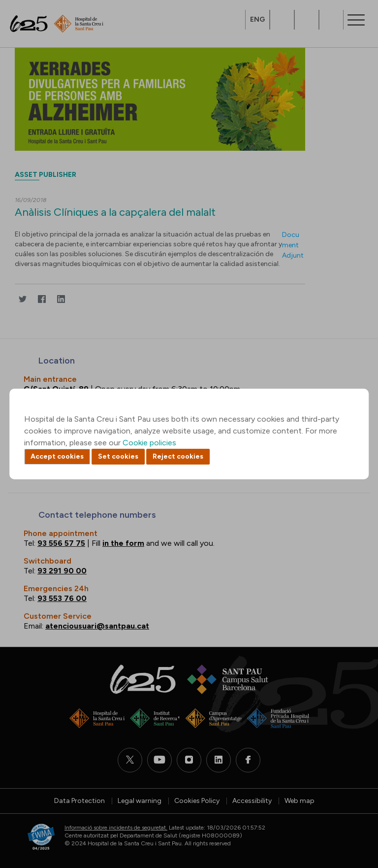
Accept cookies (57, 456)
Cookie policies (149, 443)
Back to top (353, 806)
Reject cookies (178, 456)
